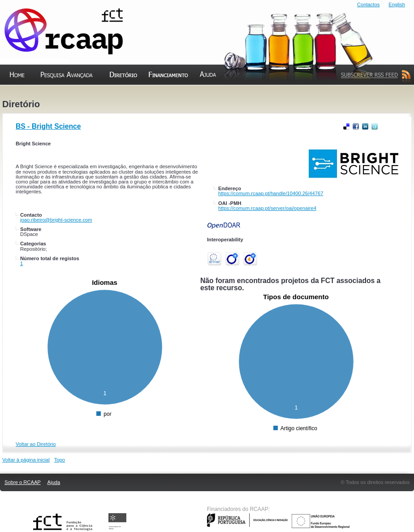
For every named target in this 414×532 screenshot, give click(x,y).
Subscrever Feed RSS (373, 94)
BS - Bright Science (48, 126)
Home (10, 94)
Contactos (368, 4)
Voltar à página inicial (26, 460)
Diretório (115, 94)
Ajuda (200, 94)
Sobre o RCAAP (23, 482)
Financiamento (168, 94)
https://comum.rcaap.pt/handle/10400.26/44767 (271, 193)
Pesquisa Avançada (65, 94)
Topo (60, 460)
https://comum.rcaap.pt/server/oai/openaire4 (267, 208)
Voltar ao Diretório (36, 444)
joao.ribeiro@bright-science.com (56, 220)
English (397, 4)
